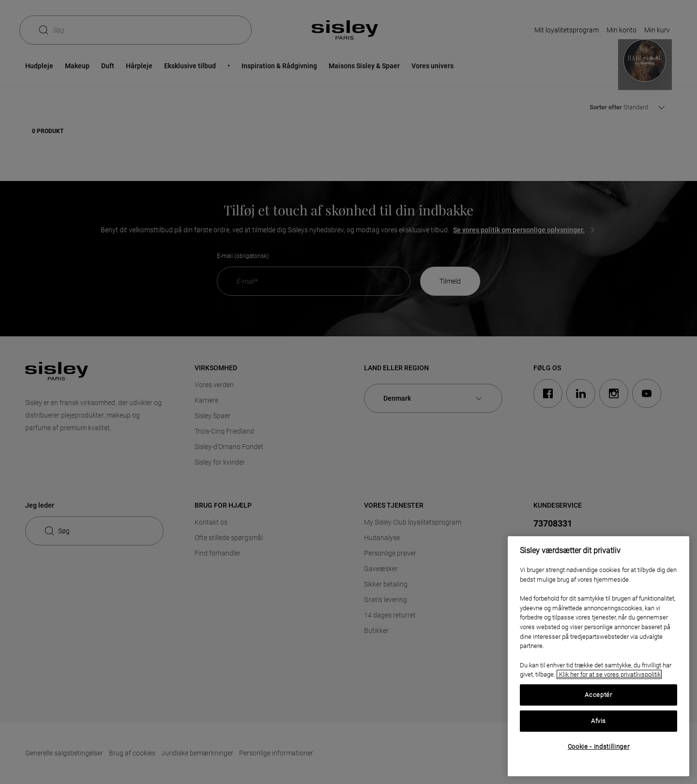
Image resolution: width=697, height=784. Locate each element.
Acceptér (598, 695)
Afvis (599, 721)
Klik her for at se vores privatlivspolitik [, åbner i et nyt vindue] (609, 674)
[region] (599, 656)
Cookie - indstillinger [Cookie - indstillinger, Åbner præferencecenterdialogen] (599, 746)
